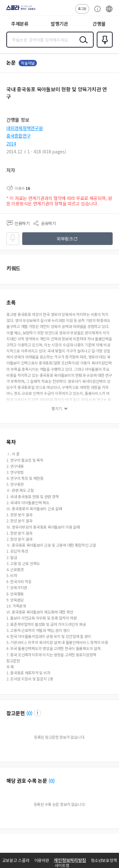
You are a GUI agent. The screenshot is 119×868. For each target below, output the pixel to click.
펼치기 (57, 408)
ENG (109, 12)
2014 (11, 144)
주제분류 (20, 24)
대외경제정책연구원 (24, 128)
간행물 (99, 24)
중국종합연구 (18, 136)
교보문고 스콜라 (16, 860)
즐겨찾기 (103, 47)
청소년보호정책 (104, 860)
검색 (82, 45)
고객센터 (96, 12)
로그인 (82, 8)
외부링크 (65, 239)
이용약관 (42, 860)
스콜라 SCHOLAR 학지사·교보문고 (19, 10)
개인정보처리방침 (70, 860)
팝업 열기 (37, 713)
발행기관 (60, 24)
